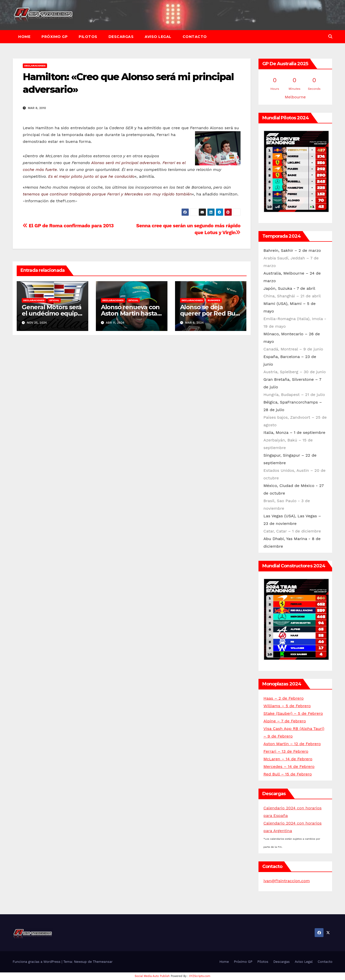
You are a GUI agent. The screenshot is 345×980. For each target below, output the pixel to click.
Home (24, 37)
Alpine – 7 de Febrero (285, 721)
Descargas (121, 37)
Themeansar (103, 962)
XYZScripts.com (200, 976)
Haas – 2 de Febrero (284, 698)
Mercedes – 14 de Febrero (289, 766)
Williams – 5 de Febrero (287, 706)
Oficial (54, 300)
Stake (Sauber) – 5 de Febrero (293, 713)
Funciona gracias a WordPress (37, 962)
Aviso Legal (158, 37)
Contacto (195, 37)
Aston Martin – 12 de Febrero (292, 744)
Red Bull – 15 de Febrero (288, 774)
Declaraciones (35, 66)
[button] (330, 37)
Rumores (214, 300)
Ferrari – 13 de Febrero (286, 751)
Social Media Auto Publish (152, 976)
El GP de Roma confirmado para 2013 (68, 226)
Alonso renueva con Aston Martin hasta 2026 (130, 313)
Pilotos (88, 37)
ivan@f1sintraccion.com (287, 881)
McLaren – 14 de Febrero (288, 759)
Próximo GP (55, 37)
